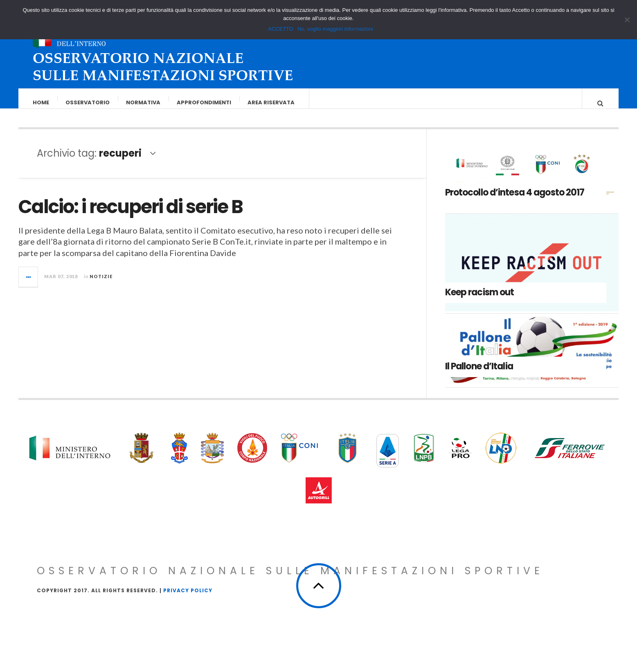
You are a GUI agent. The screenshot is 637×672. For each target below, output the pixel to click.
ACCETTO (281, 29)
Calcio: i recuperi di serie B (131, 215)
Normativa (144, 102)
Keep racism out (480, 300)
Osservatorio (88, 102)
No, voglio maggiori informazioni (335, 29)
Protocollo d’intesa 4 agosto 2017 (515, 201)
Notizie (101, 284)
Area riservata (271, 102)
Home (41, 102)
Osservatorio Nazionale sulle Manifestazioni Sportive (290, 579)
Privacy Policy (188, 599)
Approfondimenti (204, 102)
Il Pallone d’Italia (479, 374)
